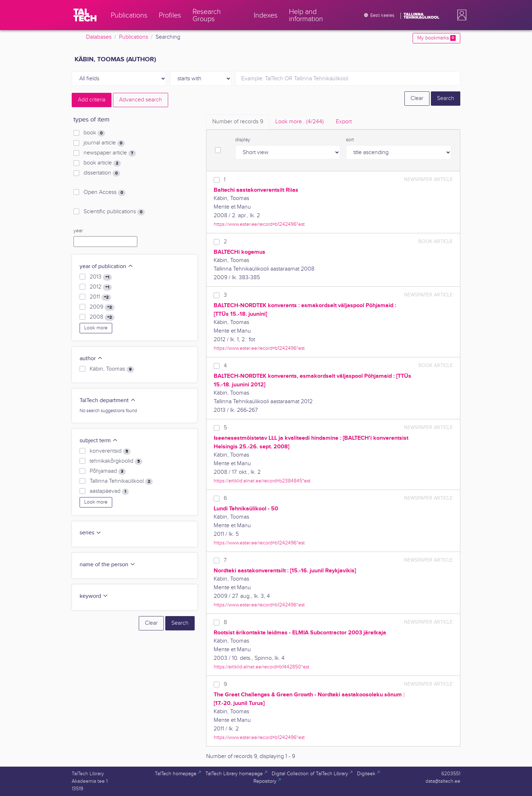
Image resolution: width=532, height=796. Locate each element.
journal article (104, 143)
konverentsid (110, 451)
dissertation (102, 173)
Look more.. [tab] (300, 122)
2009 (102, 307)
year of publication (106, 266)
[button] (460, 15)
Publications (134, 37)
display (243, 140)
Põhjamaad (108, 471)
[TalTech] (85, 15)
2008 (102, 317)
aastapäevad (109, 491)
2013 (101, 277)
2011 (100, 297)
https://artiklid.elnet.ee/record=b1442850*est (262, 667)
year (78, 231)
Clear (417, 98)
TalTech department (108, 401)
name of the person (108, 565)
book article (102, 163)
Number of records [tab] (238, 122)
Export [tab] (344, 122)
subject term (99, 441)
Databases (99, 37)
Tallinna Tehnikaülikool (121, 481)
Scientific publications (114, 212)
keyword (94, 596)
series (91, 533)
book (94, 133)
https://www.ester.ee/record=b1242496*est (259, 224)
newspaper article (110, 153)
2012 (101, 287)
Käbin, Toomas (112, 369)
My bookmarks (436, 38)
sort (350, 140)
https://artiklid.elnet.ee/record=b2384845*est (262, 481)
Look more (96, 328)
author (91, 359)
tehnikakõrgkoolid (116, 461)
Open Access (104, 192)
